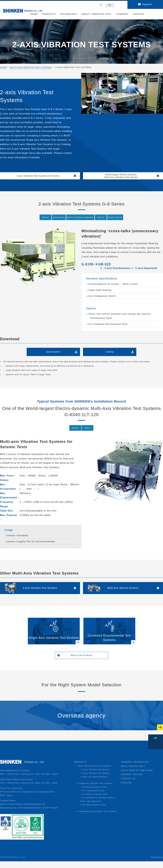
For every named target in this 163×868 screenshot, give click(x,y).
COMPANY (122, 14)
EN (110, 5)
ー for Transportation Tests (92, 797)
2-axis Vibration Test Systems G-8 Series (40, 177)
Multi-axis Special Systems (123, 592)
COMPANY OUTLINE (132, 781)
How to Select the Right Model (137, 777)
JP (101, 5)
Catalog (110, 354)
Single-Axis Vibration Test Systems (54, 643)
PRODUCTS (49, 14)
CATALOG (139, 14)
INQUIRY (147, 4)
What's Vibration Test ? (133, 773)
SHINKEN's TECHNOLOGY (135, 769)
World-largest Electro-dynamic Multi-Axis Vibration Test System (123, 177)
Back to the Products (82, 661)
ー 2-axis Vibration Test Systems (95, 780)
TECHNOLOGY (69, 14)
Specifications (53, 354)
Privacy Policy (157, 864)
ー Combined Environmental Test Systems (96, 818)
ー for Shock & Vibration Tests (94, 801)
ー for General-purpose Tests (93, 794)
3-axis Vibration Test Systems (40, 592)
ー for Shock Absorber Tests (93, 811)
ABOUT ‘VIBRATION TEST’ (97, 14)
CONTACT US (128, 785)
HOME (34, 14)
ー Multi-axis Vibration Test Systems (93, 773)
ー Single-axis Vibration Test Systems (94, 790)
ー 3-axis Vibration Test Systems (95, 776)
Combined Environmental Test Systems (109, 643)
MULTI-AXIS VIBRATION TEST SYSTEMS (30, 67)
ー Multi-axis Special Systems (94, 783)
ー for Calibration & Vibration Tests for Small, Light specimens (98, 806)
